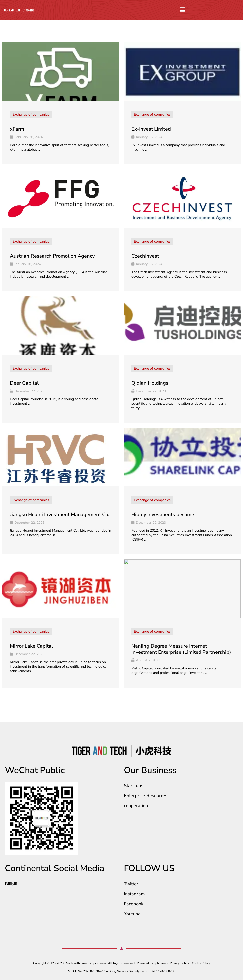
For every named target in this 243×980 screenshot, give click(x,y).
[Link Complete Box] (61, 103)
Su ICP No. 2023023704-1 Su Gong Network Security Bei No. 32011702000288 (122, 971)
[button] (182, 10)
